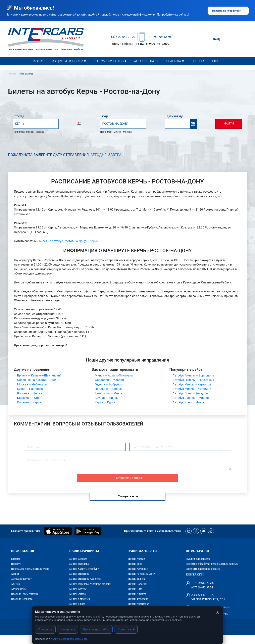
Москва (40, 132)
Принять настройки (96, 629)
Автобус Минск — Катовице (192, 389)
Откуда (19, 117)
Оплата (198, 61)
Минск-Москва (78, 559)
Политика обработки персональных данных (212, 564)
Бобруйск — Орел (29, 398)
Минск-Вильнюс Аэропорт (85, 579)
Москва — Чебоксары (32, 384)
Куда (105, 117)
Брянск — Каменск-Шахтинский (39, 375)
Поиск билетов (26, 74)
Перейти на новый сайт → (228, 11)
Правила (174, 61)
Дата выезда (175, 117)
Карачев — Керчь (29, 402)
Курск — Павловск (30, 389)
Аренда (15, 584)
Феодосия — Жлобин (109, 380)
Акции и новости (68, 61)
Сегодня (99, 155)
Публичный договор (198, 559)
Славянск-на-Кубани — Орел (37, 380)
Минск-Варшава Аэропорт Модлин (90, 584)
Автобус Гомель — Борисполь (193, 375)
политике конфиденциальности (69, 639)
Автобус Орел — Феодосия (191, 393)
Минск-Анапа (78, 594)
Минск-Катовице (138, 569)
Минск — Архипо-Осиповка (114, 375)
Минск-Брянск (136, 579)
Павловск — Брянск (109, 389)
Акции (15, 574)
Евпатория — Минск (109, 393)
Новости (61, 69)
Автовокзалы (146, 61)
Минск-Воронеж (137, 584)
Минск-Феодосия (138, 599)
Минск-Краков (136, 559)
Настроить (68, 629)
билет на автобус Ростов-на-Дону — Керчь (69, 241)
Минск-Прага (77, 604)
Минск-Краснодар (138, 604)
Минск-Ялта (135, 589)
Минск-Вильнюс (79, 574)
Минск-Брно (135, 564)
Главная (37, 61)
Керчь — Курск (105, 402)
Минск (30, 132)
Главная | (13, 74)
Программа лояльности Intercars (30, 569)
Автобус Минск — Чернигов (192, 384)
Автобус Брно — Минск (189, 402)
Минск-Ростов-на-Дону (141, 574)
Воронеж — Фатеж (30, 393)
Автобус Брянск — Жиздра (191, 398)
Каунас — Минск (106, 398)
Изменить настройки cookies (203, 569)
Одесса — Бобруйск (108, 384)
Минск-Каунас (78, 589)
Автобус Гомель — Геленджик (193, 380)
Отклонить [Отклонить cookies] (45, 629)
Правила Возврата (22, 599)
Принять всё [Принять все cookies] (126, 629)
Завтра (115, 155)
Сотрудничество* (108, 69)
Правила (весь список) (185, 69)
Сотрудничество (109, 61)
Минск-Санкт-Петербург (84, 569)
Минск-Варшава (79, 564)
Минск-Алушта (137, 594)
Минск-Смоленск (80, 599)
